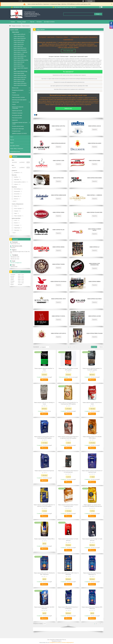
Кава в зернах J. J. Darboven (95, 195)
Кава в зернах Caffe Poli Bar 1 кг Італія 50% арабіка (68, 369)
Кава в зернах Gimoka (59, 247)
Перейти (58, 129)
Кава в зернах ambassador (59, 195)
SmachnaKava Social (15, 151)
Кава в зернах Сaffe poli (58, 126)
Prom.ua (64, 640)
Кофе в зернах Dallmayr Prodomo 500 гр (44, 539)
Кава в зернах (16, 32)
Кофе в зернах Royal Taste (59, 299)
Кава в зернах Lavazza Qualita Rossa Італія (92, 403)
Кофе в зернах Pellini (58, 230)
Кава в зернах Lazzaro (95, 316)
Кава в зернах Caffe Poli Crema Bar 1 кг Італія (44, 369)
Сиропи (14, 93)
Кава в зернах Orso (58, 178)
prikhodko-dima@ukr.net (16, 263)
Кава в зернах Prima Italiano (95, 333)
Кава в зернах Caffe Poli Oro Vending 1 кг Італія (44, 403)
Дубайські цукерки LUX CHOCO (19, 133)
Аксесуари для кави (17, 115)
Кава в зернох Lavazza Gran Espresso (44, 471)
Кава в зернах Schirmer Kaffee (95, 230)
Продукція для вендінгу (18, 90)
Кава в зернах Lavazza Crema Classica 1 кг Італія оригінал (68, 471)
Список (101, 347)
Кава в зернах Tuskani (58, 264)
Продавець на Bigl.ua (57, 641)
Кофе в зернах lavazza (95, 126)
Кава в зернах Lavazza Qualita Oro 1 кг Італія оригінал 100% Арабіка (68, 403)
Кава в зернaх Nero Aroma (95, 178)
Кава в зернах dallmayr (95, 143)
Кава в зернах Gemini (59, 212)
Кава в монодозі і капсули (18, 97)
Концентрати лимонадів (18, 129)
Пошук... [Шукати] (98, 14)
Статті (12, 137)
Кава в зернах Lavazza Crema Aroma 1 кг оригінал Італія (92, 471)
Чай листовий (15, 102)
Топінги (14, 104)
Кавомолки (15, 120)
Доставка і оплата (15, 146)
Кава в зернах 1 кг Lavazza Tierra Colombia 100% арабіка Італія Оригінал (92, 505)
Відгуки (12, 143)
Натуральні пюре (16, 131)
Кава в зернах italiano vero (95, 212)
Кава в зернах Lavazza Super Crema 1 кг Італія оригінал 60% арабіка (44, 437)
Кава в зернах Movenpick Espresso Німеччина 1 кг (92, 574)
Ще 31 (15, 201)
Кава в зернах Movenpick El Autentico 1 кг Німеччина (68, 608)
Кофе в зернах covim (59, 161)
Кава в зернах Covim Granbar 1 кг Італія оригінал (68, 540)
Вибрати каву (68, 108)
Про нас (32, 22)
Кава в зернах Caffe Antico (58, 333)
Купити (45, 380)
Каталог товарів (22, 22)
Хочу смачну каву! (68, 51)
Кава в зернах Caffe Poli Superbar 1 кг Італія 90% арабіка (92, 369)
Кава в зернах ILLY (95, 247)
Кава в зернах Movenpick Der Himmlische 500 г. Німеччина (44, 574)
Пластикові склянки (17, 118)
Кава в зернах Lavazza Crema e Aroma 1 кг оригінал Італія (68, 505)
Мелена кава (15, 88)
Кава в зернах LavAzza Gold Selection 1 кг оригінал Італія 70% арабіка (44, 505)
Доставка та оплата (49, 22)
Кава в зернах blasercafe (58, 143)
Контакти (39, 22)
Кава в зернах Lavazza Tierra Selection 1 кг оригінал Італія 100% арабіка (68, 437)
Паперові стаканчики (17, 113)
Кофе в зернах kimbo (95, 161)
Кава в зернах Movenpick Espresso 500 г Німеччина (92, 608)
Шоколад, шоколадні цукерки (19, 100)
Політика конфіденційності (68, 643)
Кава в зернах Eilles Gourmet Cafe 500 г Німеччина (44, 608)
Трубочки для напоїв (17, 111)
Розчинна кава (16, 95)
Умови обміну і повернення (17, 149)
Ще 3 (14, 233)
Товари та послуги (16, 26)
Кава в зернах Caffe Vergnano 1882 (95, 264)
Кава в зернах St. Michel (59, 316)
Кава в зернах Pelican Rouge (58, 282)
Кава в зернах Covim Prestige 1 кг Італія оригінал (92, 540)
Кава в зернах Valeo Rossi (95, 299)
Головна (13, 22)
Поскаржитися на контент (55, 643)
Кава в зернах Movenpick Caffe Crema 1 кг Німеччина (68, 574)
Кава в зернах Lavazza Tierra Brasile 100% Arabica (92, 437)
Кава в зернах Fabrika (95, 282)
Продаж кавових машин (18, 126)
